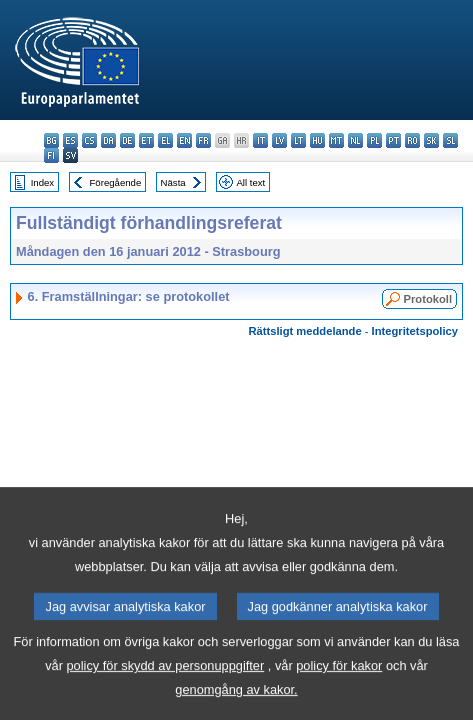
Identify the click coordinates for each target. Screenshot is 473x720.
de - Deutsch (127, 140)
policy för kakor (339, 687)
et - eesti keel (146, 140)
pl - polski (374, 140)
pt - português (393, 140)
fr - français (203, 140)
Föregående (116, 182)
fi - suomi (51, 155)
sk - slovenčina (431, 140)
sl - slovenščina (450, 140)
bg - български (51, 140)
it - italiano (260, 140)
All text (250, 182)
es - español (70, 140)
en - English (184, 140)
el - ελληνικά (165, 140)
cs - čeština (89, 140)
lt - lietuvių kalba (298, 140)
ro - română (412, 140)
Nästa (173, 182)
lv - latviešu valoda (279, 140)
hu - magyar (317, 140)
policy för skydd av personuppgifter (165, 687)
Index (42, 182)
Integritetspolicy (415, 331)
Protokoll (428, 299)
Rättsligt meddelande (304, 331)
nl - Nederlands (355, 140)
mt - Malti (336, 140)
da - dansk (108, 140)
